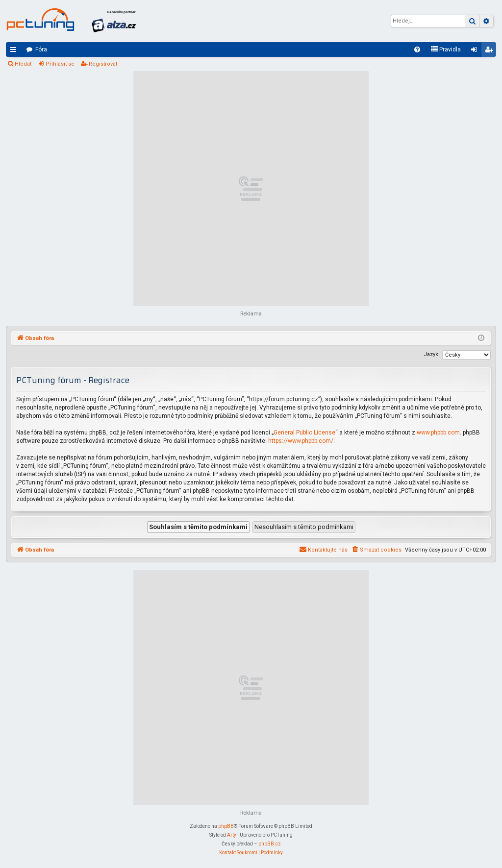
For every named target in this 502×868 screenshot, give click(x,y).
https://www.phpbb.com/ (301, 441)
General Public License (304, 433)
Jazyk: (432, 354)
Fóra (41, 49)
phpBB (226, 826)
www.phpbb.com (438, 433)
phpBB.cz (270, 844)
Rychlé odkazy (15, 51)
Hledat (23, 64)
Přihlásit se (60, 64)
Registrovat (103, 64)
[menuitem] (417, 49)
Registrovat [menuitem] (491, 51)
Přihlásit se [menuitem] (476, 51)
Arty (232, 835)
